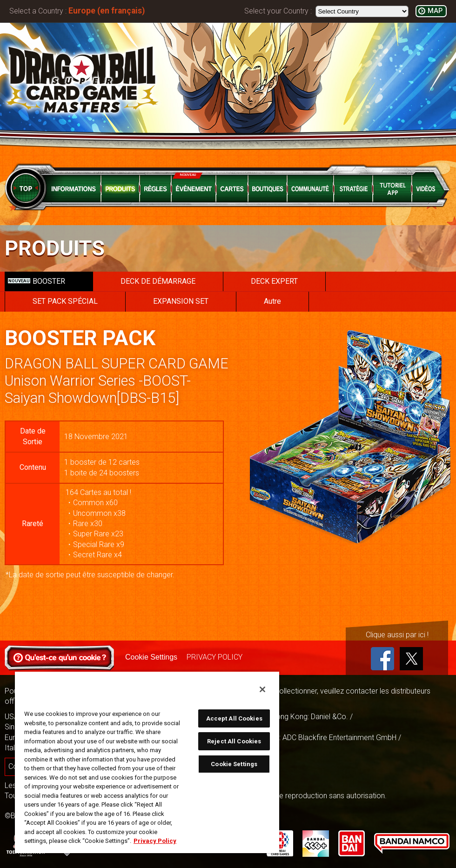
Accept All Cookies (234, 718)
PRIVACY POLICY (215, 657)
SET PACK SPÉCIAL (65, 301)
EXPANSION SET (181, 301)
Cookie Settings (151, 657)
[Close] (262, 689)
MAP (435, 11)
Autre (272, 301)
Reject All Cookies (234, 741)
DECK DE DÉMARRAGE (158, 281)
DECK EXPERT (274, 281)
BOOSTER (37, 281)
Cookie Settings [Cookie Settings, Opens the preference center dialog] (234, 764)
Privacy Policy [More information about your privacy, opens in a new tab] (155, 841)
